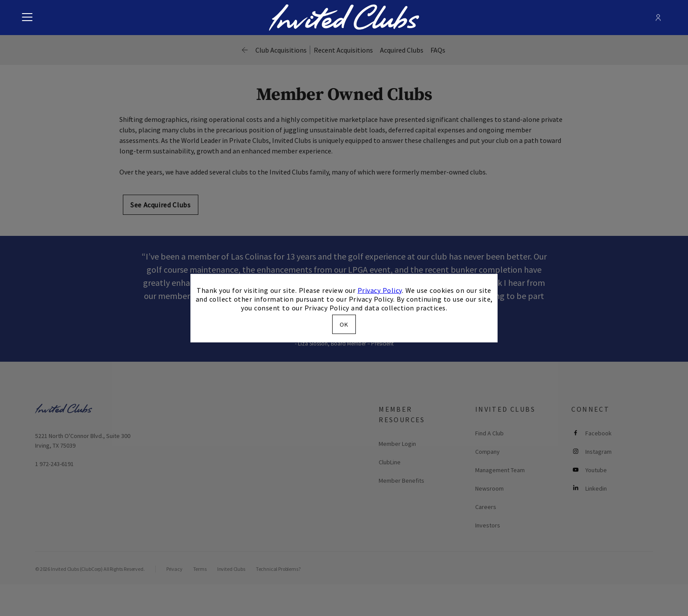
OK (344, 324)
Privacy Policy (380, 290)
